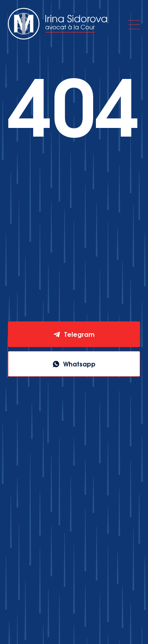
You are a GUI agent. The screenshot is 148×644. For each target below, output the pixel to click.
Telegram (79, 334)
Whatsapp (79, 364)
